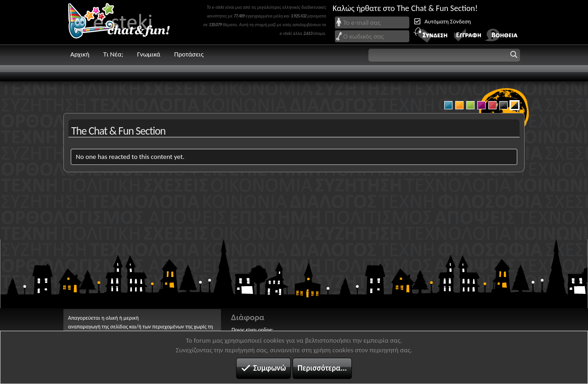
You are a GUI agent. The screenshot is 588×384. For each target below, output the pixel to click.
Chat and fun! (125, 22)
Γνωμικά (149, 54)
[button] (444, 55)
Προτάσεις (189, 54)
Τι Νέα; (113, 54)
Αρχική (80, 54)
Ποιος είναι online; (252, 330)
